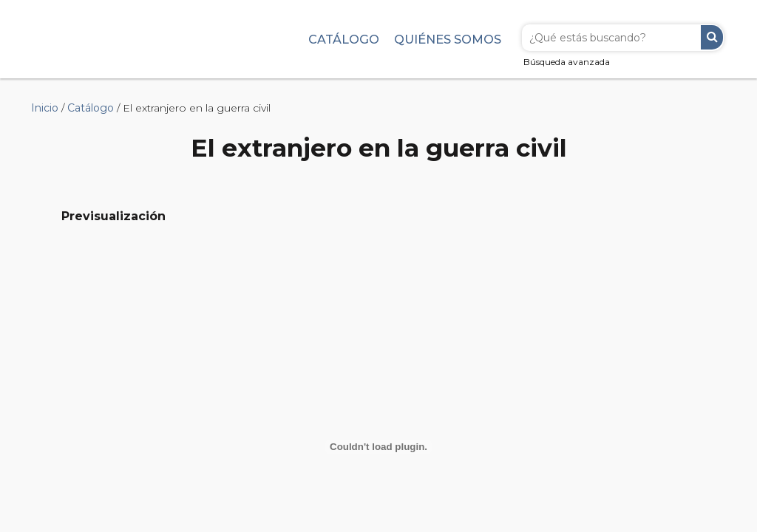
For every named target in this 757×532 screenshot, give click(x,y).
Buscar (712, 37)
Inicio (45, 108)
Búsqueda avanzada (567, 62)
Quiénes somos (448, 39)
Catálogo (344, 39)
